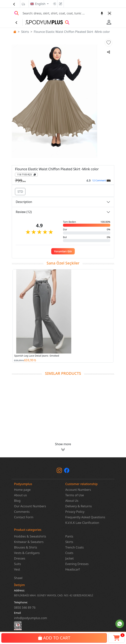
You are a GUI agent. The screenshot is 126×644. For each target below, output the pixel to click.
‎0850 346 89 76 (25, 608)
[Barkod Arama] (109, 13)
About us (20, 495)
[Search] (59, 13)
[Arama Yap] (17, 13)
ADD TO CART (54, 638)
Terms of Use (75, 495)
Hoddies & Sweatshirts (30, 536)
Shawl (18, 578)
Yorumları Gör (63, 251)
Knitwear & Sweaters (29, 542)
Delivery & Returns (79, 506)
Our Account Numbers (30, 506)
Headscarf (72, 569)
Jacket (69, 558)
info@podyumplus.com (31, 618)
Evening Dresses (77, 564)
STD (20, 192)
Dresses (20, 558)
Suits (17, 564)
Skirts (25, 32)
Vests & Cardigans (27, 553)
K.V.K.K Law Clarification (82, 523)
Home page (22, 490)
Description (24, 202)
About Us (72, 501)
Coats (69, 553)
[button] (109, 43)
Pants (69, 536)
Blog (17, 501)
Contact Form (24, 517)
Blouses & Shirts (26, 547)
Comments (22, 512)
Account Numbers (78, 490)
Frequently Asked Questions (85, 517)
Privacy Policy (75, 512)
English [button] (41, 4)
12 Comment (101, 180)
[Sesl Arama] (102, 13)
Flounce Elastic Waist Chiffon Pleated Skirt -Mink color (72, 32)
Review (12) (24, 212)
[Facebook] (67, 471)
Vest (17, 569)
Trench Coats (74, 547)
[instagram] (59, 471)
